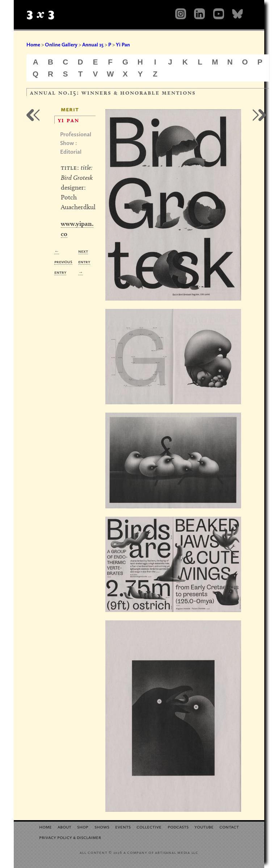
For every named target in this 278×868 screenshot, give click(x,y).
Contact (229, 826)
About (64, 826)
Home (33, 45)
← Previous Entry (63, 262)
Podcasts (178, 826)
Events (123, 826)
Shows (102, 826)
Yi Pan (123, 45)
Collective (149, 826)
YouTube (204, 826)
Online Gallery (61, 45)
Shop (83, 826)
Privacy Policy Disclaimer (70, 837)
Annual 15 (93, 45)
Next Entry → (84, 262)
